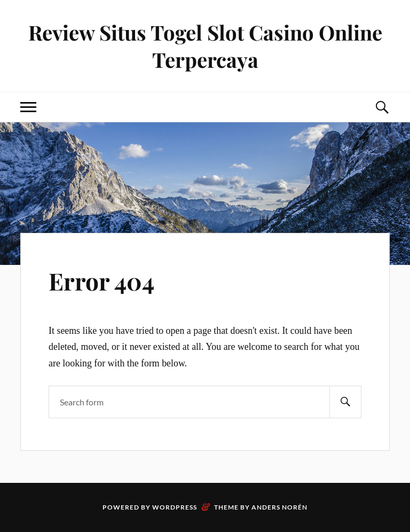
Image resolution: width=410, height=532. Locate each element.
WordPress (175, 507)
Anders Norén (279, 507)
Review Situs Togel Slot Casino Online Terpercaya (205, 46)
